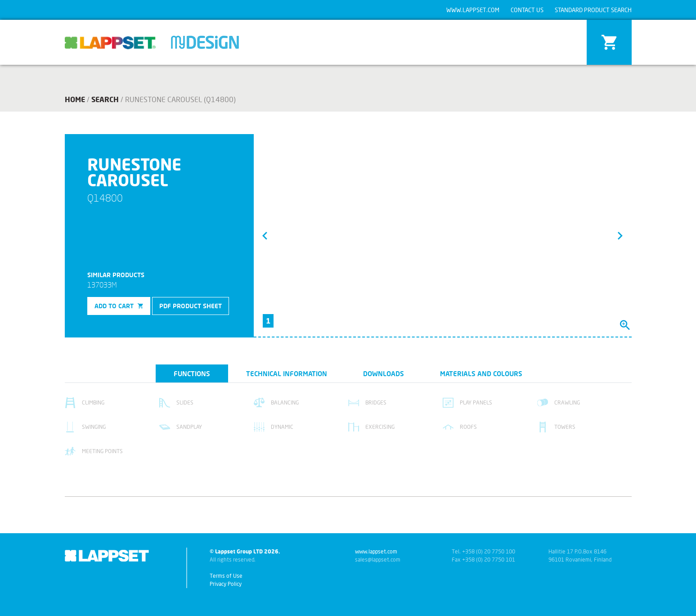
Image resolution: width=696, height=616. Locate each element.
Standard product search (593, 10)
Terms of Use (226, 576)
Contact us (527, 10)
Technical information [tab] (287, 373)
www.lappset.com (473, 10)
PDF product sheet (191, 306)
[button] (265, 235)
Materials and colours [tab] (481, 373)
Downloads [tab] (384, 373)
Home (75, 99)
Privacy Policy (226, 584)
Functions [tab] (192, 373)
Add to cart (119, 306)
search (105, 99)
